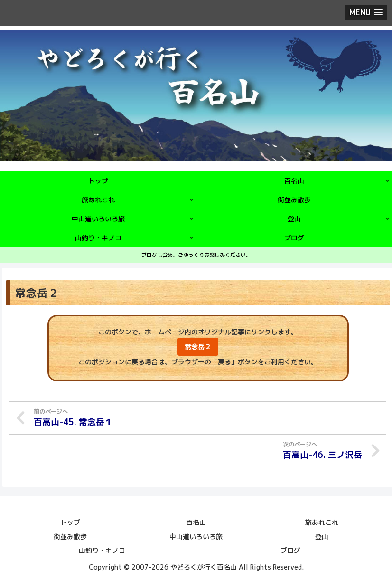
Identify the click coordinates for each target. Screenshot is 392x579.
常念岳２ (198, 346)
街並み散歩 (70, 536)
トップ (70, 522)
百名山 (196, 522)
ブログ (290, 549)
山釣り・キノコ (102, 549)
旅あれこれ (322, 522)
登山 (322, 536)
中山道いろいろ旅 (196, 536)
